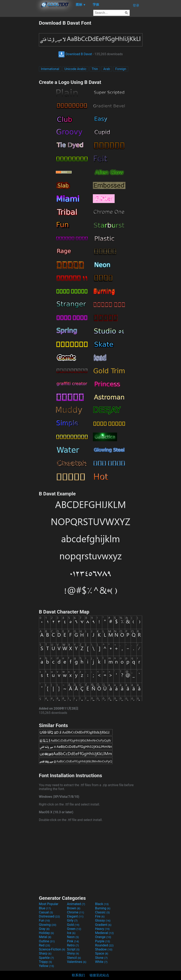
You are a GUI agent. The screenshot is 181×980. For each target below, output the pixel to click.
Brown (74, 908)
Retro (73, 945)
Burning (103, 908)
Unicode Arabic (76, 69)
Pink (73, 941)
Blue (45, 908)
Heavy (102, 929)
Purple (103, 941)
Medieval (104, 933)
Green (74, 929)
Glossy (103, 920)
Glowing (48, 925)
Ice (71, 933)
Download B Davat (75, 54)
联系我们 (78, 975)
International (50, 69)
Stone (101, 958)
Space (102, 953)
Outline (47, 941)
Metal (45, 937)
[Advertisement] (19, 81)
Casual (46, 912)
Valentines (77, 962)
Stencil (74, 958)
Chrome (76, 912)
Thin (95, 69)
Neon (73, 937)
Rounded (104, 945)
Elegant (75, 916)
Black (102, 904)
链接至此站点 (99, 975)
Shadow (104, 949)
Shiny (73, 953)
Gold (73, 925)
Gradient (103, 925)
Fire (100, 916)
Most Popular (49, 904)
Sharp (45, 953)
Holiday (46, 933)
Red (44, 945)
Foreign (121, 69)
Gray (44, 929)
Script (73, 949)
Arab (107, 69)
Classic (102, 912)
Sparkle (46, 958)
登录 (136, 5)
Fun (44, 920)
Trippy (45, 962)
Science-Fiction (52, 949)
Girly (72, 920)
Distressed (49, 916)
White (101, 962)
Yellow (46, 966)
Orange (103, 937)
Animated (76, 904)
